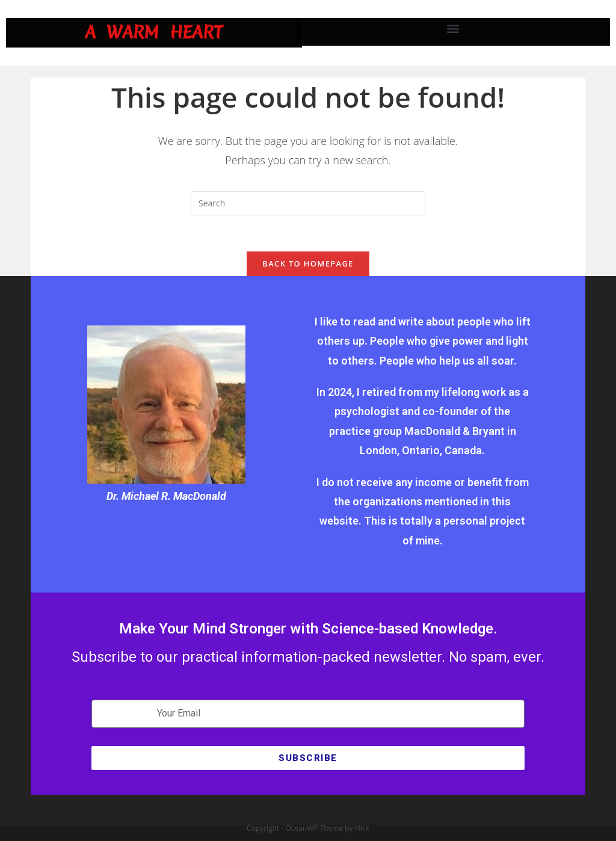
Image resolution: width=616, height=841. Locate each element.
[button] (453, 28)
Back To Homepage (308, 263)
